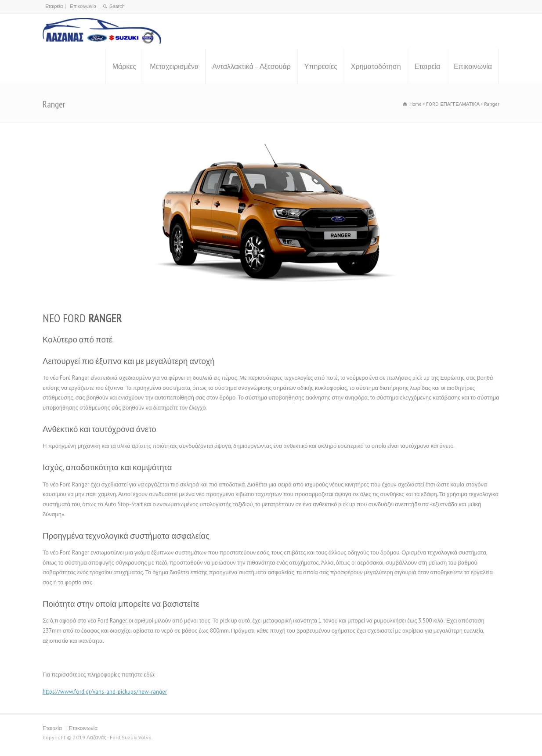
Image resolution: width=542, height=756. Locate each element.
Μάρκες (125, 66)
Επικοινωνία (83, 6)
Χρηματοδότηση (376, 66)
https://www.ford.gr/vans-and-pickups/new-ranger (105, 692)
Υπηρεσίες (321, 66)
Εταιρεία (54, 6)
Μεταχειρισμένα (174, 66)
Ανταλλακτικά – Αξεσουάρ (251, 66)
